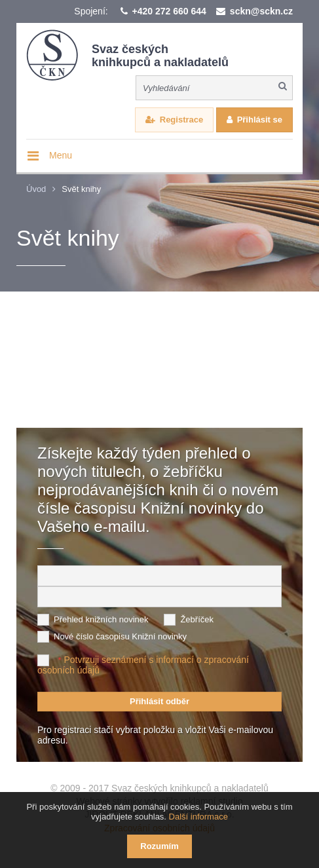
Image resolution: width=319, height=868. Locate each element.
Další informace (198, 817)
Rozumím (159, 846)
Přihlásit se (260, 120)
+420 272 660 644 (169, 11)
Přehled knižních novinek (101, 619)
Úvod (36, 189)
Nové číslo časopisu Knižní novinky (120, 636)
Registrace (181, 120)
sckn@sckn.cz (261, 11)
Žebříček (197, 619)
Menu (61, 155)
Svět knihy (81, 189)
